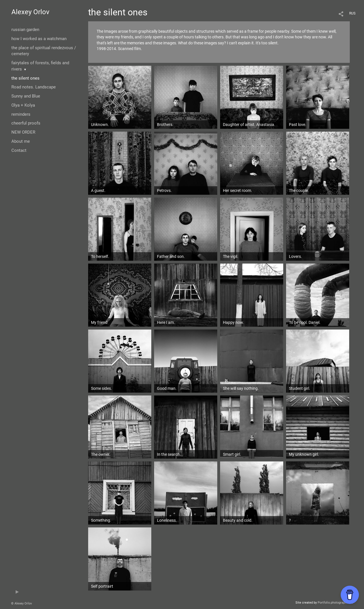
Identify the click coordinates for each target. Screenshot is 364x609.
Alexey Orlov (30, 12)
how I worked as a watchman (39, 39)
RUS (352, 13)
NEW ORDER (23, 132)
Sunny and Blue (26, 96)
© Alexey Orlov (21, 603)
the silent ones (25, 78)
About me (21, 141)
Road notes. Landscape (34, 87)
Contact (19, 150)
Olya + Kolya (23, 105)
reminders (21, 114)
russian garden (25, 30)
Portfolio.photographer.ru (335, 603)
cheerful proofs (26, 123)
